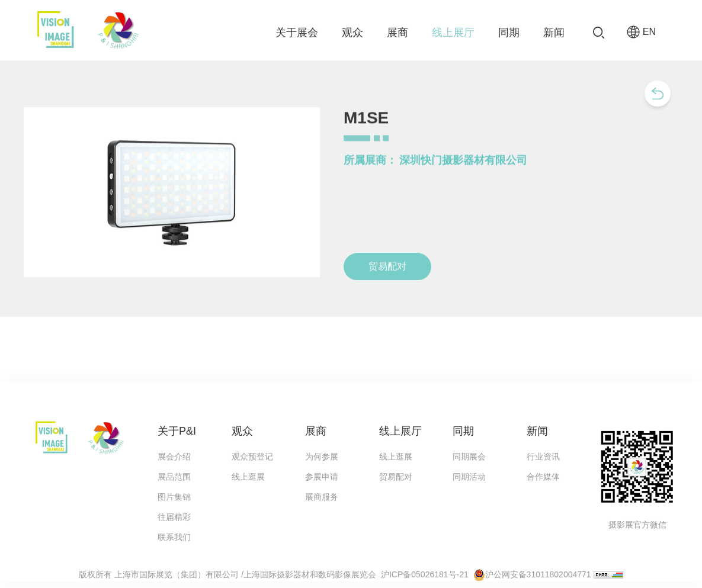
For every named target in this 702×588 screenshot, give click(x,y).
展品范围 (174, 477)
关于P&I (177, 431)
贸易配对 (396, 477)
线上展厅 (453, 33)
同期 (509, 33)
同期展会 (469, 457)
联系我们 (174, 537)
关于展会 (297, 33)
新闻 (554, 33)
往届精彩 (174, 517)
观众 (352, 33)
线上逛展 (248, 477)
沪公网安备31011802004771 (538, 574)
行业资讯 (543, 457)
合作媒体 (543, 477)
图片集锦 (174, 497)
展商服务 (322, 497)
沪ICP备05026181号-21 (425, 574)
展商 (398, 33)
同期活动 (469, 477)
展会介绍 (174, 457)
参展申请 (322, 477)
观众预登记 (252, 457)
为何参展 (322, 457)
